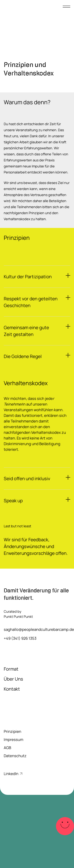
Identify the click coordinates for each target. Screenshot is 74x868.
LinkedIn (13, 774)
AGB (7, 748)
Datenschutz (15, 756)
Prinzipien (12, 731)
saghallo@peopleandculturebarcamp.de (37, 629)
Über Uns (13, 679)
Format (11, 669)
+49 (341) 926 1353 (20, 638)
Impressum (14, 740)
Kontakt (12, 689)
